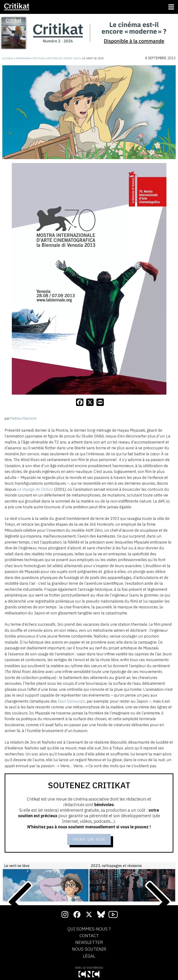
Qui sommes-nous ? (89, 929)
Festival (39, 58)
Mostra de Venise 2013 (64, 58)
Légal (89, 956)
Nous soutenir (89, 949)
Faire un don (89, 839)
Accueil (8, 58)
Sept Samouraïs (71, 701)
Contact (89, 936)
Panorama (23, 58)
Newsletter (89, 942)
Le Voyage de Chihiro (35, 489)
